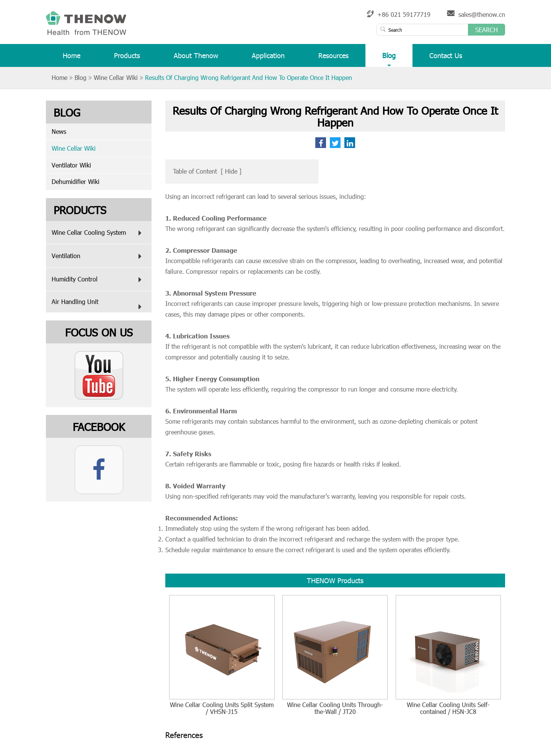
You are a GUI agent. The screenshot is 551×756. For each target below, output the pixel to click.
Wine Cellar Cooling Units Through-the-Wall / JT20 (335, 708)
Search (487, 30)
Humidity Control (99, 280)
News (59, 131)
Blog (389, 59)
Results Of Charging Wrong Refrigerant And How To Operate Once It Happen (249, 77)
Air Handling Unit (99, 305)
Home (72, 59)
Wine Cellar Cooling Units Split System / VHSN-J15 (222, 708)
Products (127, 59)
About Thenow (196, 59)
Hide (231, 171)
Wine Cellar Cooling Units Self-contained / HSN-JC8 (448, 708)
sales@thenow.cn (482, 14)
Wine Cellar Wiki (116, 77)
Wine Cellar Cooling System (99, 233)
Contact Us (446, 59)
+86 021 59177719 (404, 14)
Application (268, 59)
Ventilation (99, 256)
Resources (333, 59)
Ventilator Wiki (71, 165)
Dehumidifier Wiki (76, 181)
